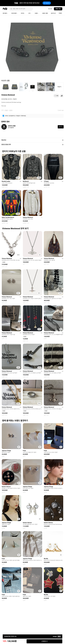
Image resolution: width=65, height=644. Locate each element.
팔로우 (61, 127)
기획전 (60, 13)
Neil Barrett (26, 181)
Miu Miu (46, 559)
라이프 (23, 13)
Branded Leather (6, 181)
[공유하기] (62, 96)
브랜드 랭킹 (45, 13)
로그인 (50, 9)
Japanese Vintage (6, 451)
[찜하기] (56, 96)
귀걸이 (11, 110)
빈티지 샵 (53, 13)
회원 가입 (58, 9)
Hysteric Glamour (6, 487)
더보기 (59, 87)
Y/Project (46, 181)
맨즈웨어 (5, 13)
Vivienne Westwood (8, 95)
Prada (24, 451)
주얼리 (6, 110)
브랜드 (37, 13)
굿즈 (30, 13)
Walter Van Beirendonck (8, 217)
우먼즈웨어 (15, 13)
